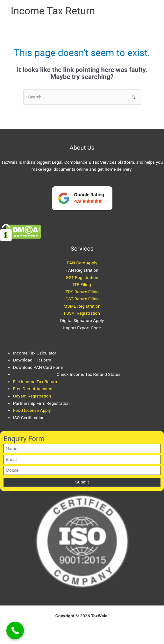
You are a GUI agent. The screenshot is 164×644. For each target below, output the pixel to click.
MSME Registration (82, 306)
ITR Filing (82, 284)
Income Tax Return (53, 11)
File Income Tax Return (35, 382)
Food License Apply (32, 410)
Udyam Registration (32, 396)
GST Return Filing (82, 299)
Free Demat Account (33, 389)
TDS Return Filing (82, 292)
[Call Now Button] (15, 630)
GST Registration (82, 277)
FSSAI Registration (82, 313)
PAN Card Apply (82, 263)
